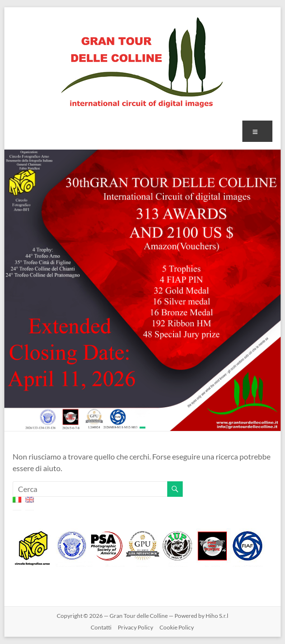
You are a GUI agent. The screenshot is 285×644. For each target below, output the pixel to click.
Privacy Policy (135, 627)
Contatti (101, 627)
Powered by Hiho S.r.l (201, 616)
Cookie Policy (177, 627)
